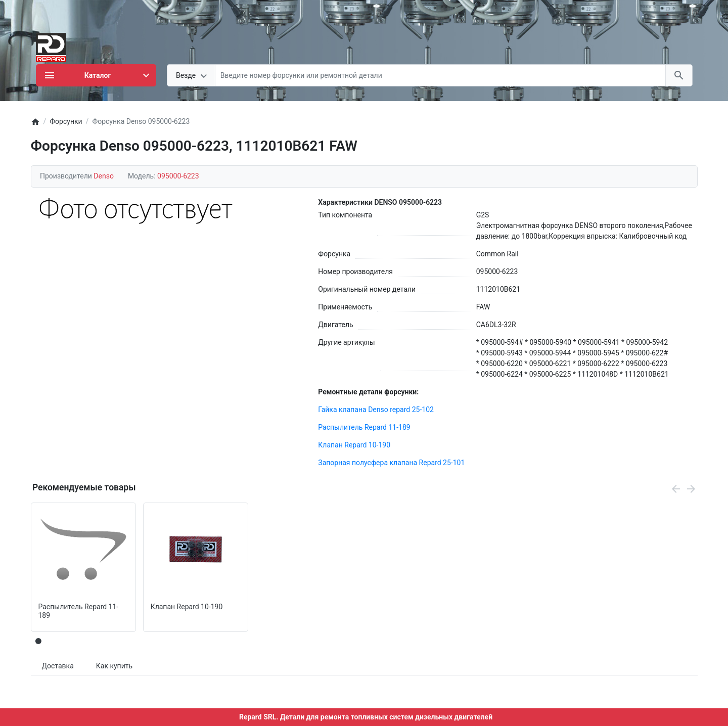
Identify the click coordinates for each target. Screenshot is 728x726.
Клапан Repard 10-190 (354, 445)
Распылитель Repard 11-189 (364, 427)
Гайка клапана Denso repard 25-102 (376, 410)
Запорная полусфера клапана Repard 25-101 (391, 463)
